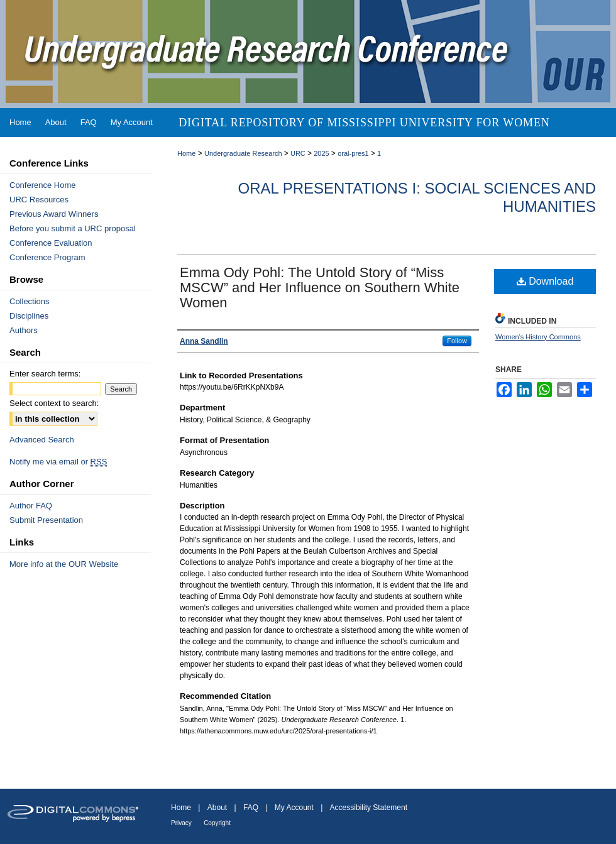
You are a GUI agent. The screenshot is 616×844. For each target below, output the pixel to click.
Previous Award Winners (54, 214)
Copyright (217, 823)
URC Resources (39, 200)
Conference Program (47, 257)
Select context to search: (54, 403)
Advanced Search (42, 440)
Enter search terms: (45, 374)
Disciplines (29, 316)
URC (299, 153)
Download (545, 281)
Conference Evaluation (51, 243)
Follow (457, 341)
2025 (322, 153)
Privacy (181, 823)
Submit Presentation (46, 520)
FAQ (251, 808)
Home (186, 153)
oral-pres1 (354, 153)
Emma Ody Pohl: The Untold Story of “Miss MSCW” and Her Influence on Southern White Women (320, 288)
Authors (24, 330)
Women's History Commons (538, 337)
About (217, 808)
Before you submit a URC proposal (73, 228)
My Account (294, 808)
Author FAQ (31, 506)
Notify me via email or (58, 462)
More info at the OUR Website (64, 564)
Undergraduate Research (244, 153)
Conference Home (43, 185)
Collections (30, 301)
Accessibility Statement (369, 808)
